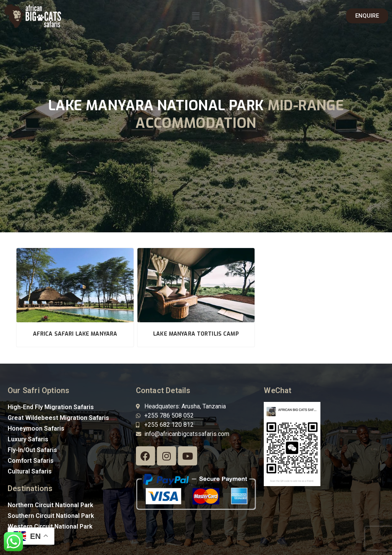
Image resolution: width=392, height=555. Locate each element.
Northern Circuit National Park (51, 505)
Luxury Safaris (28, 439)
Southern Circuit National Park (51, 516)
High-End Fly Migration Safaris (51, 407)
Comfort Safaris (31, 461)
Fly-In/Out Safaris (32, 450)
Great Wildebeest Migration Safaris (58, 418)
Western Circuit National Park (50, 526)
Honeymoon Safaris (36, 428)
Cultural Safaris (30, 471)
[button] (196, 16)
